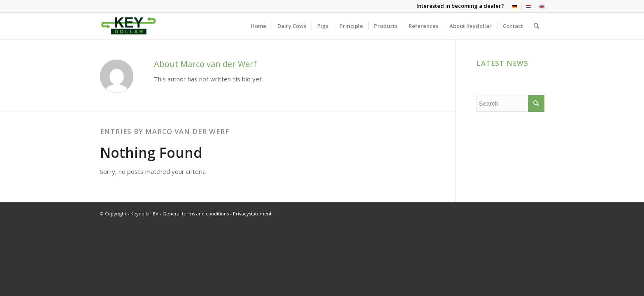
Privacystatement (252, 214)
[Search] (536, 26)
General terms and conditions (196, 214)
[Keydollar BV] (129, 26)
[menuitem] (515, 7)
